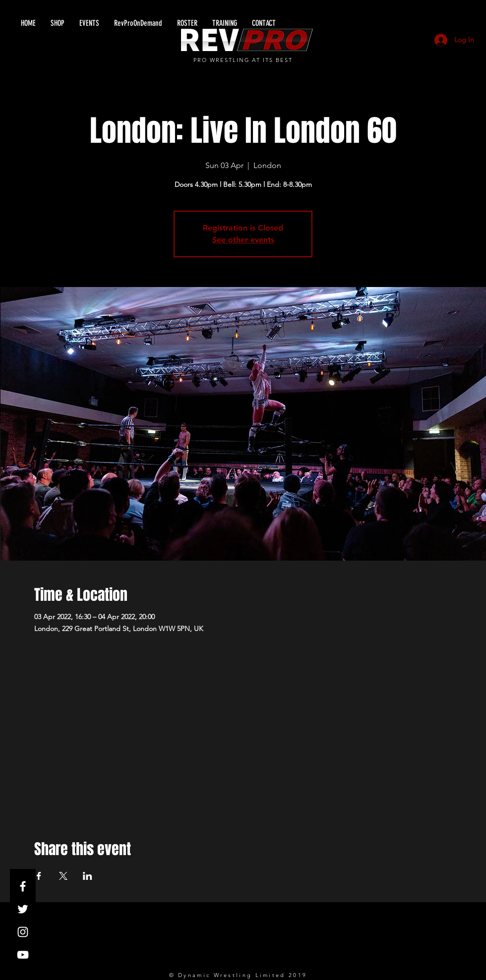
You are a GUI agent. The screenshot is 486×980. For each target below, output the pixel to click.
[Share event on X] (63, 876)
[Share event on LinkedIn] (88, 876)
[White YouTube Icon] (23, 955)
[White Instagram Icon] (23, 932)
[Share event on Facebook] (39, 876)
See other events (243, 240)
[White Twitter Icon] (23, 909)
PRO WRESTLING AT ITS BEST (243, 60)
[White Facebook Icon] (23, 886)
